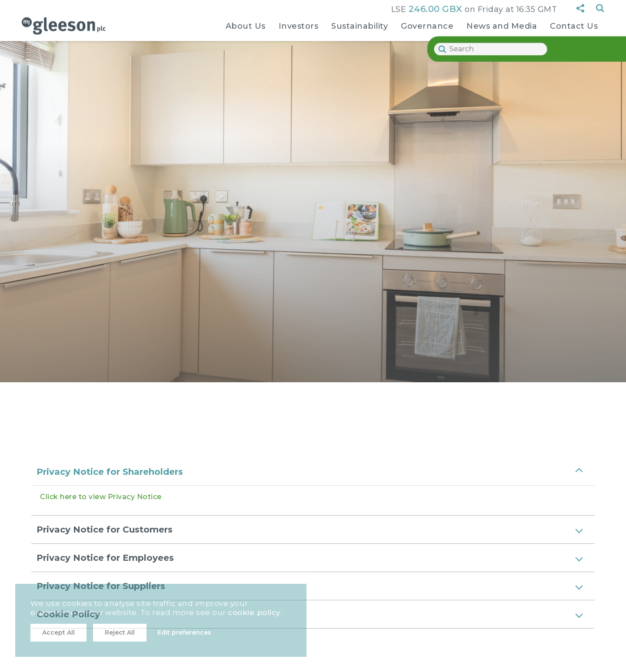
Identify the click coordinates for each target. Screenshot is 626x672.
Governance (427, 25)
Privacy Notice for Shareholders (110, 472)
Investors (299, 25)
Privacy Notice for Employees (105, 558)
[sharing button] (580, 7)
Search (600, 7)
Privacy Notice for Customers (105, 530)
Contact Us (574, 25)
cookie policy (254, 612)
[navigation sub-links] (246, 42)
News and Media (502, 25)
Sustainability (360, 25)
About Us (246, 25)
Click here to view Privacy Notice (101, 497)
